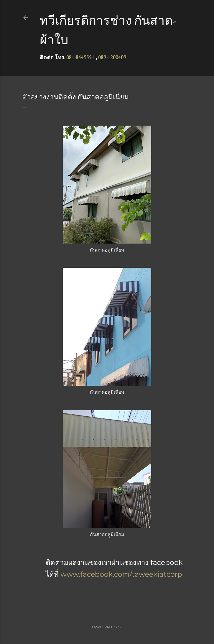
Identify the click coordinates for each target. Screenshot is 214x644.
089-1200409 (112, 57)
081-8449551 (80, 57)
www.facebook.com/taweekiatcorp (121, 574)
